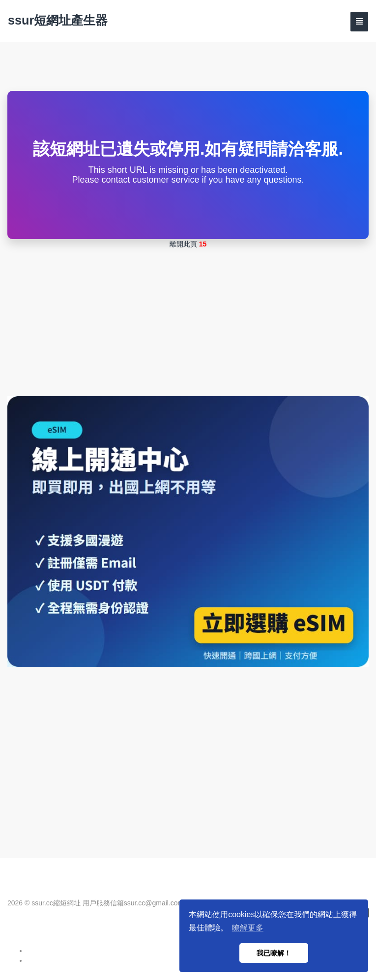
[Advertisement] (188, 323)
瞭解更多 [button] (248, 928)
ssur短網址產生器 (58, 20)
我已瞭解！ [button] (274, 953)
